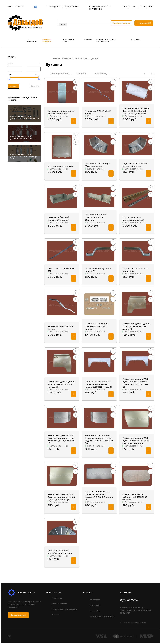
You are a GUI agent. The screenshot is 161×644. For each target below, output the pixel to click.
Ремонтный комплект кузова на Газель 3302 (21, 138)
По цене (81, 74)
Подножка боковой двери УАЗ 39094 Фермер (96, 217)
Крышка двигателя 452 (60, 166)
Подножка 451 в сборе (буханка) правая (135, 165)
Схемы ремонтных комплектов (106, 40)
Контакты (136, 39)
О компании (32, 40)
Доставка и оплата (68, 40)
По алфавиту (100, 74)
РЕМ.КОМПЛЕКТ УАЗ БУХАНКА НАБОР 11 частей (97, 326)
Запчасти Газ (94, 600)
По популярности (60, 74)
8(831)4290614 (71, 6)
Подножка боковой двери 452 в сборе (58, 219)
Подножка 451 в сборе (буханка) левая (98, 165)
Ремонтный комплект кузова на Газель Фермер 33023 (23, 157)
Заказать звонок (121, 23)
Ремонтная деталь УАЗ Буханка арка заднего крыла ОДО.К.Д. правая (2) (136, 383)
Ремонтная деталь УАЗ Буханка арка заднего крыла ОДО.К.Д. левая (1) (99, 384)
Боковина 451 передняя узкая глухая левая (61, 112)
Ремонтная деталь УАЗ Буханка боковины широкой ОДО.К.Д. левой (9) (99, 496)
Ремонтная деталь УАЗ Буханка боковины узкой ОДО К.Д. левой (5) (137, 441)
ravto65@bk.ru (54, 6)
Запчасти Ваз (95, 605)
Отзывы (88, 39)
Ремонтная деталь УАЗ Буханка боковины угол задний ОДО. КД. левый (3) (61, 439)
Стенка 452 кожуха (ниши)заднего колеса (60, 552)
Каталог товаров (47, 40)
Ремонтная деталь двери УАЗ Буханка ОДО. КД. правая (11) (62, 384)
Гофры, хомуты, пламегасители (102, 617)
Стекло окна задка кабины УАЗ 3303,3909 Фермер (135, 497)
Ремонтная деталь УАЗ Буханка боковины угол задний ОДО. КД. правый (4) (99, 439)
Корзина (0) (144, 23)
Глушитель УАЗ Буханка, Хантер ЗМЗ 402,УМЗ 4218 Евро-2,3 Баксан (136, 111)
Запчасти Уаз (94, 611)
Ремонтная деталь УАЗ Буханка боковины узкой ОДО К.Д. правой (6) (62, 497)
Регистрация (146, 6)
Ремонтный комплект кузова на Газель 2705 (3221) (24, 118)
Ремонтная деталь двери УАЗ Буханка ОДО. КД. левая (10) (136, 326)
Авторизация (129, 6)
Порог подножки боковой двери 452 (133, 219)
